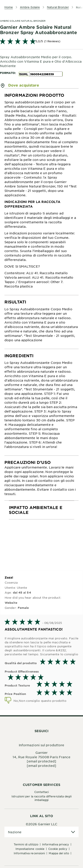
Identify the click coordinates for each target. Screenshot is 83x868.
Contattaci (41, 792)
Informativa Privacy (56, 844)
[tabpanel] (41, 192)
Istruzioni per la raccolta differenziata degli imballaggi (41, 798)
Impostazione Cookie (30, 849)
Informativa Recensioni (29, 853)
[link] (41, 41)
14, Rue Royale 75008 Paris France (41, 757)
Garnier (42, 752)
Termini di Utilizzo (26, 844)
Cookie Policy (58, 849)
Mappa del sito (59, 853)
